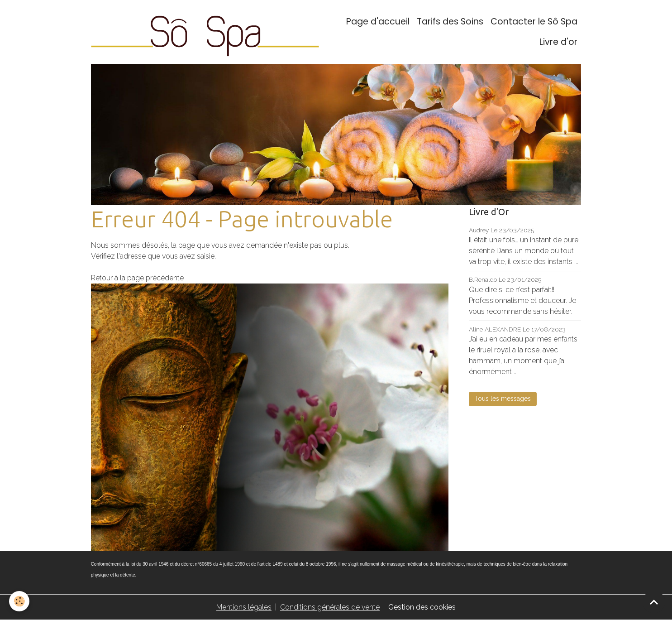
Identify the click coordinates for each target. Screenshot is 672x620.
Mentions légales (244, 607)
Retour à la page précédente (137, 278)
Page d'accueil (378, 22)
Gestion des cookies (422, 607)
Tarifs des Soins (450, 22)
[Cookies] (19, 601)
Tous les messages (503, 399)
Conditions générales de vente (330, 607)
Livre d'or (558, 42)
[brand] (205, 32)
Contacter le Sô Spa (534, 22)
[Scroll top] (654, 602)
